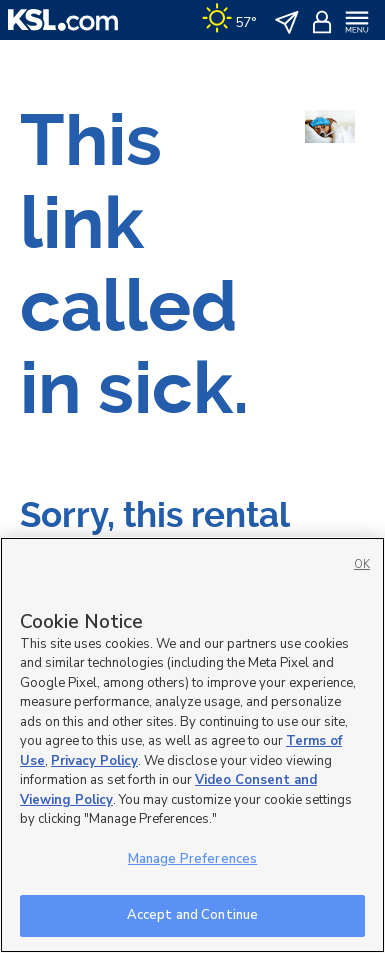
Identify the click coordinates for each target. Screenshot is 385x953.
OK (362, 564)
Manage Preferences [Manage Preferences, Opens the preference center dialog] (192, 859)
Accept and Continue (192, 915)
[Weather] (229, 20)
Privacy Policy (94, 761)
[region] (192, 745)
